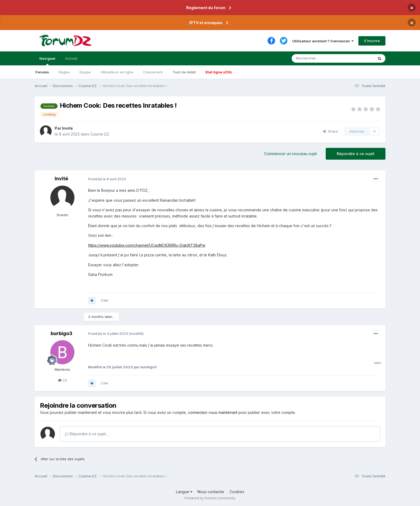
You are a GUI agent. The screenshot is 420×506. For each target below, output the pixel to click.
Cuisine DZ (100, 134)
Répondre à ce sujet (356, 154)
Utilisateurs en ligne (117, 72)
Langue (184, 492)
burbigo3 (61, 333)
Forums (42, 72)
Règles (64, 72)
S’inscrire (372, 41)
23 (63, 380)
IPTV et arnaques (206, 23)
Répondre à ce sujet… (87, 434)
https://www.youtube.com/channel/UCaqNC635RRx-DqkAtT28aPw (147, 245)
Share (330, 131)
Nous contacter (211, 492)
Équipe (85, 72)
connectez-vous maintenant (213, 412)
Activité (71, 58)
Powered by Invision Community (210, 498)
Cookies (237, 492)
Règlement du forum (206, 8)
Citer (105, 300)
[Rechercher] (321, 58)
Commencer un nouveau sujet (290, 154)
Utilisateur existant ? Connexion (323, 41)
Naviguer (47, 61)
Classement (153, 72)
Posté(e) (107, 179)
